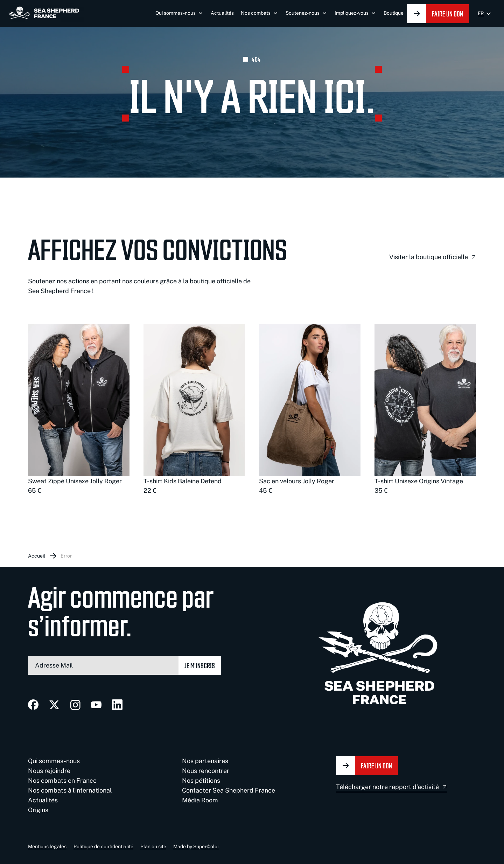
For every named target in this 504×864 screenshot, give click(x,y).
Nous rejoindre (49, 771)
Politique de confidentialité (103, 846)
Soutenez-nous (303, 13)
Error (66, 556)
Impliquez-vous (352, 13)
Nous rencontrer (206, 771)
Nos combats (256, 13)
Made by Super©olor (196, 846)
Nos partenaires (205, 761)
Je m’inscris (200, 665)
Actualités (222, 13)
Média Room (200, 800)
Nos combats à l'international (70, 790)
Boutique (394, 13)
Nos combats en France (62, 780)
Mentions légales (47, 846)
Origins (38, 810)
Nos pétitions (201, 780)
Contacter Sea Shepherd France (229, 790)
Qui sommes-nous (176, 13)
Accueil (37, 556)
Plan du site (153, 846)
